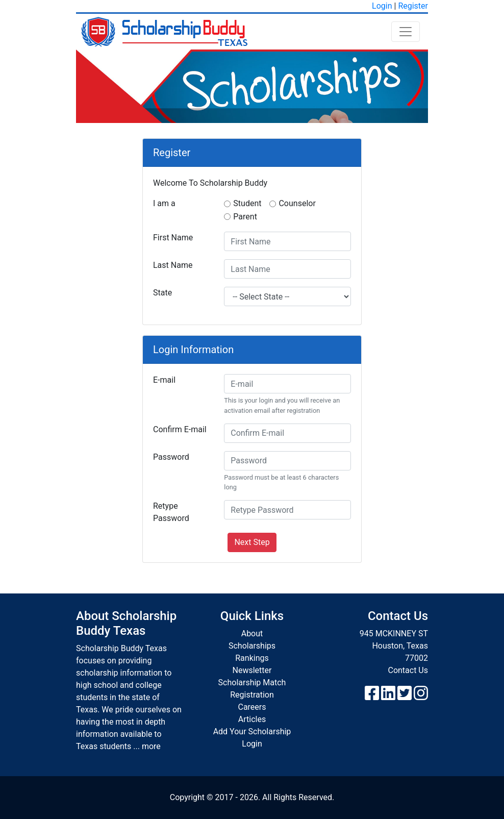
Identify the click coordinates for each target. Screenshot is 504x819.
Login (382, 6)
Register (413, 6)
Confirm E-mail (180, 429)
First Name (173, 238)
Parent (245, 217)
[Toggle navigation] (406, 32)
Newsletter (252, 670)
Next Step (252, 542)
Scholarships (252, 646)
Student (247, 203)
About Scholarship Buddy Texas (126, 623)
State (162, 293)
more (151, 746)
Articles (252, 719)
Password (171, 457)
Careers (252, 707)
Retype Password (171, 512)
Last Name (173, 265)
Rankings (252, 658)
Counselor (297, 203)
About (252, 634)
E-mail (164, 380)
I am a (164, 203)
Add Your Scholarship (252, 731)
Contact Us (408, 670)
